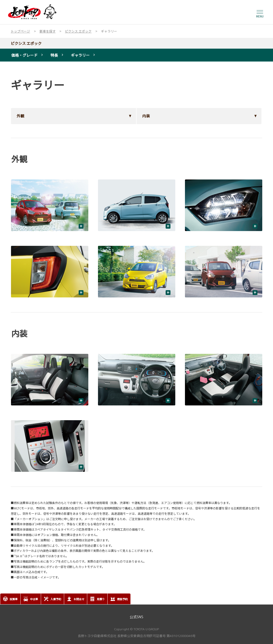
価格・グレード (24, 55)
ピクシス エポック (26, 43)
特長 (54, 55)
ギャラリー (80, 55)
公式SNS (136, 617)
